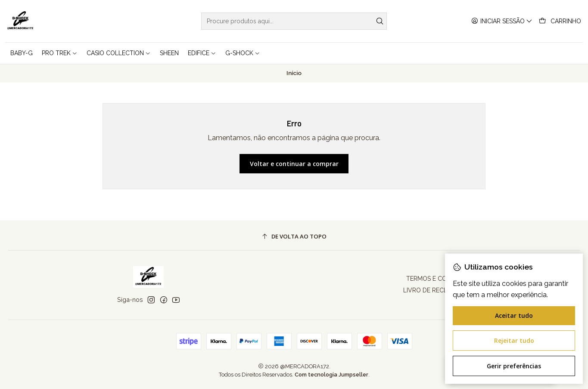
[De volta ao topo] (294, 237)
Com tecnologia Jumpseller (331, 375)
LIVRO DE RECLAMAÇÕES (440, 290)
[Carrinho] (560, 21)
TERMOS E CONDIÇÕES (439, 279)
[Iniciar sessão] (502, 21)
